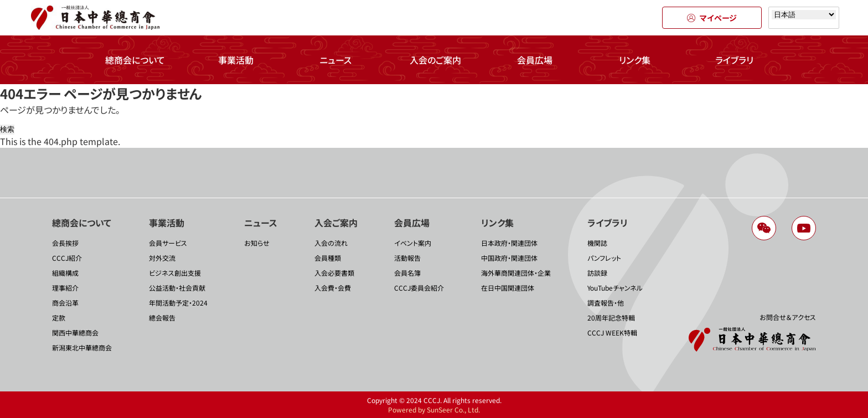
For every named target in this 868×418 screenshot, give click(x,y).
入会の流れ (331, 243)
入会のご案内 (435, 60)
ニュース (335, 60)
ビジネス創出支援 (175, 273)
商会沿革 (65, 303)
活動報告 (407, 258)
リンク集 (635, 60)
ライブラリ (734, 60)
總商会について (135, 60)
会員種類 (328, 258)
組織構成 (65, 273)
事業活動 (236, 60)
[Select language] (804, 15)
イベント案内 (413, 243)
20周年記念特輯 (611, 318)
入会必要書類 (334, 273)
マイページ (712, 18)
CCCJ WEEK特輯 (612, 332)
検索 (7, 129)
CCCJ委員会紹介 (419, 288)
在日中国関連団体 (508, 288)
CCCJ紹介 (67, 258)
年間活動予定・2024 (178, 303)
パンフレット (604, 258)
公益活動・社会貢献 (177, 288)
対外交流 (162, 258)
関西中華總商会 (75, 332)
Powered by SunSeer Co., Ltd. (434, 409)
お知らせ (257, 243)
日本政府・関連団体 (509, 243)
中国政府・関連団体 (509, 258)
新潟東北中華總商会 (82, 347)
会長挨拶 (65, 243)
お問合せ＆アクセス (788, 317)
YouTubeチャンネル (615, 288)
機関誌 (597, 243)
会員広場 (535, 60)
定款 (59, 318)
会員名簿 (407, 273)
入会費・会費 (333, 288)
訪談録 (597, 273)
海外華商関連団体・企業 (516, 273)
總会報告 (162, 318)
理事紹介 (65, 288)
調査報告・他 (606, 303)
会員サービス (168, 243)
